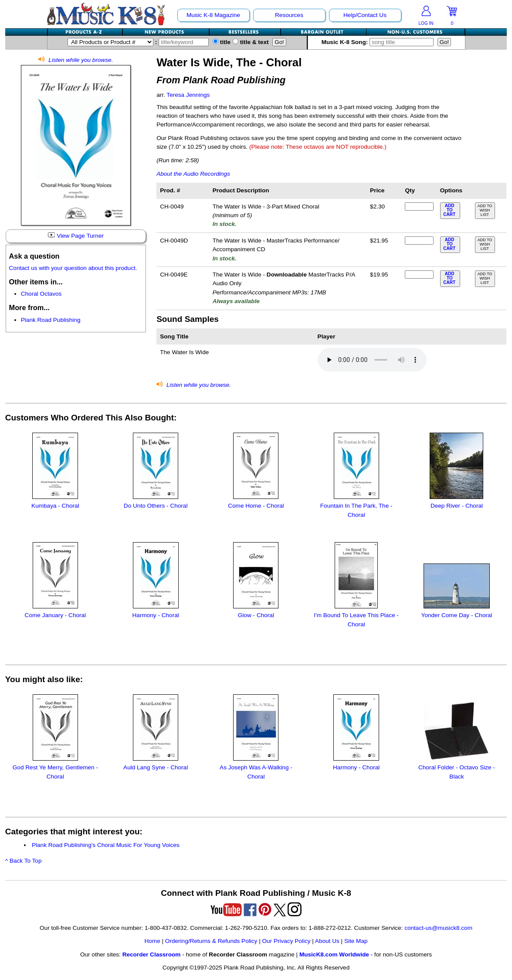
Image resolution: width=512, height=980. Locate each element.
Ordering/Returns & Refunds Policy (211, 941)
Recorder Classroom (152, 954)
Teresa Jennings (188, 95)
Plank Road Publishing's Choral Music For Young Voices (106, 845)
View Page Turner (76, 236)
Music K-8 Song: (380, 42)
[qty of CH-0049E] (419, 275)
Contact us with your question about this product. (73, 268)
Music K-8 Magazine (213, 15)
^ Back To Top (24, 861)
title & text (251, 42)
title (222, 42)
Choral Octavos (41, 294)
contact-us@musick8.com (438, 928)
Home (152, 941)
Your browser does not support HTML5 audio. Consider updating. (372, 360)
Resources (289, 15)
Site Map (356, 941)
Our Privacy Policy (286, 941)
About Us (327, 941)
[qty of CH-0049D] (419, 241)
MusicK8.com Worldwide (334, 954)
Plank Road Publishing (51, 320)
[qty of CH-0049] (419, 207)
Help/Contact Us (365, 15)
